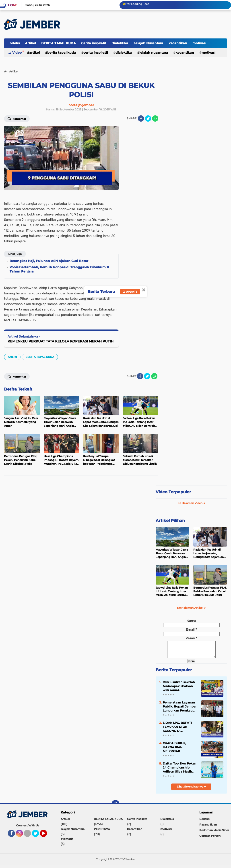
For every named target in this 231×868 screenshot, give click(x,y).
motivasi (199, 43)
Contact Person (210, 839)
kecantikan (178, 43)
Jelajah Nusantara (148, 43)
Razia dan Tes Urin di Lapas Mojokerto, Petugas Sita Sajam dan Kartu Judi (209, 553)
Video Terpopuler (173, 492)
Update (130, 292)
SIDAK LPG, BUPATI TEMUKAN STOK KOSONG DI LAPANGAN (177, 730)
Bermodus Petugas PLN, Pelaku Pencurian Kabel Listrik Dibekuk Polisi (210, 591)
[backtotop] (115, 807)
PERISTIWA (102, 832)
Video (17, 53)
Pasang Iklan (208, 828)
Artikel (30, 43)
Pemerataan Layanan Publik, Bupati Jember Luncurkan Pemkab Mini (180, 710)
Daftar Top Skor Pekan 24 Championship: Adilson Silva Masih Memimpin (179, 771)
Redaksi (205, 822)
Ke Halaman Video (191, 503)
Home (13, 5)
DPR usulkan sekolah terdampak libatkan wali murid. (179, 689)
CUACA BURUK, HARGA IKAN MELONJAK (174, 750)
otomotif (67, 842)
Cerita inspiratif (94, 43)
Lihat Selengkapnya (191, 790)
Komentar (17, 118)
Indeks (14, 43)
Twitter (37, 839)
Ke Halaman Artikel (191, 608)
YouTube (47, 839)
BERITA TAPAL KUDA (59, 43)
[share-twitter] (148, 118)
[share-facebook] (141, 118)
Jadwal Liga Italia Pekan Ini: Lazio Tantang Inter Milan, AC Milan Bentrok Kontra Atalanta (172, 591)
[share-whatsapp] (155, 118)
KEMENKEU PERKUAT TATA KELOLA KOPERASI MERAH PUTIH (61, 341)
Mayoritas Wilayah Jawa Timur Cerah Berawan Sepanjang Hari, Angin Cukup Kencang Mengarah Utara (172, 553)
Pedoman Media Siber (214, 833)
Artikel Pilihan (170, 521)
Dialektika (120, 43)
